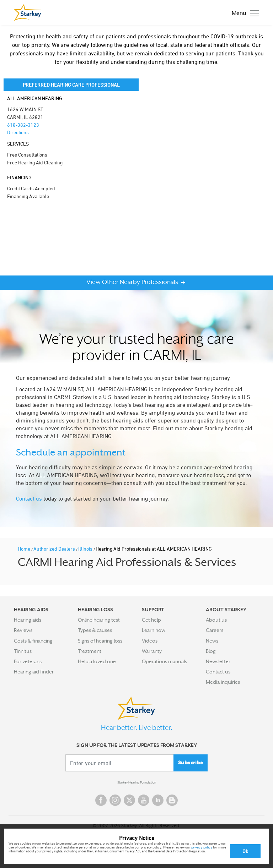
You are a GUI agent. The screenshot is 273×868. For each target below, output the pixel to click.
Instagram (115, 800)
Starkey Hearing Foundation (137, 782)
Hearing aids (28, 620)
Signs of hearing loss (100, 641)
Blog (211, 651)
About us (216, 620)
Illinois (86, 549)
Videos (150, 641)
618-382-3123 (23, 125)
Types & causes (95, 630)
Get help (151, 620)
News (212, 641)
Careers (215, 630)
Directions (18, 132)
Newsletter (218, 661)
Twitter (129, 800)
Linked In (158, 800)
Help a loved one (97, 661)
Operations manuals (164, 661)
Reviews (23, 630)
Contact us (29, 498)
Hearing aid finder (34, 672)
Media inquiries (223, 682)
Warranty (152, 651)
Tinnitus (23, 651)
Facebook (101, 800)
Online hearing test (99, 620)
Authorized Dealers (55, 549)
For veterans (28, 661)
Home (25, 549)
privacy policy (202, 847)
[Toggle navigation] (244, 13)
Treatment (90, 651)
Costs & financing (33, 641)
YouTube (144, 800)
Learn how (154, 630)
